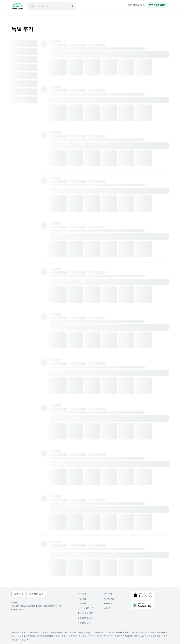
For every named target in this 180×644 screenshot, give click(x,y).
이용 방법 (82, 599)
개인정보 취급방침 (86, 608)
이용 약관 (82, 603)
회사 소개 (82, 594)
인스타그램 (109, 599)
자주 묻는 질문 (84, 623)
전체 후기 (108, 608)
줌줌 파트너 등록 (136, 5)
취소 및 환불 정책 (85, 613)
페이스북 (108, 594)
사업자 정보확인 (123, 632)
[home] (17, 7)
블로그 (108, 603)
